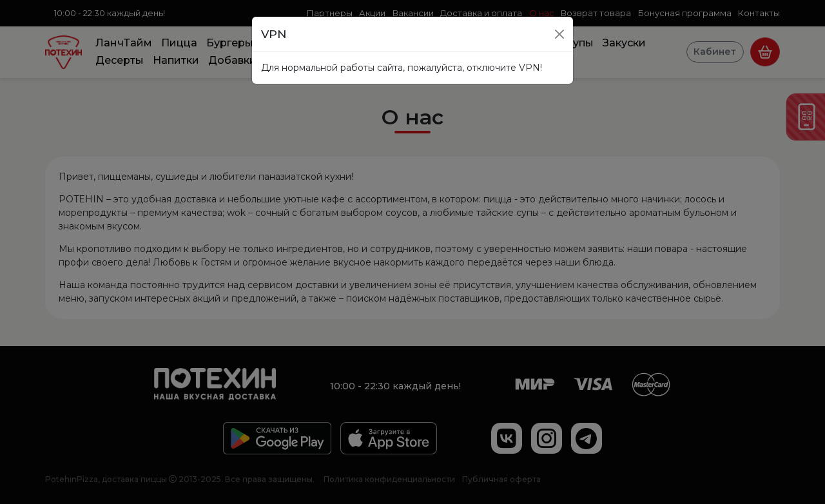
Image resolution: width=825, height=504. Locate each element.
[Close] (559, 34)
